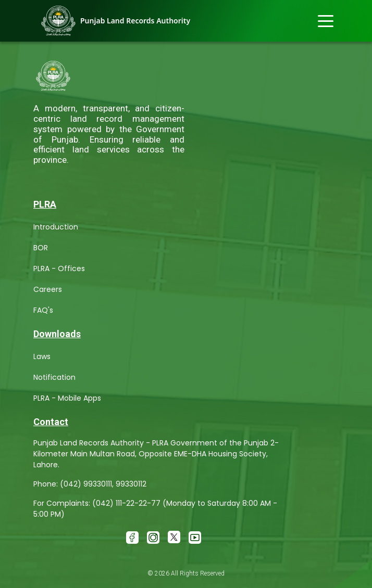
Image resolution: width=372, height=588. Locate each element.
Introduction (56, 227)
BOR (41, 248)
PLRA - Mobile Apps (67, 398)
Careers (48, 289)
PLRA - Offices (59, 269)
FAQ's (43, 310)
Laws (42, 356)
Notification (54, 377)
